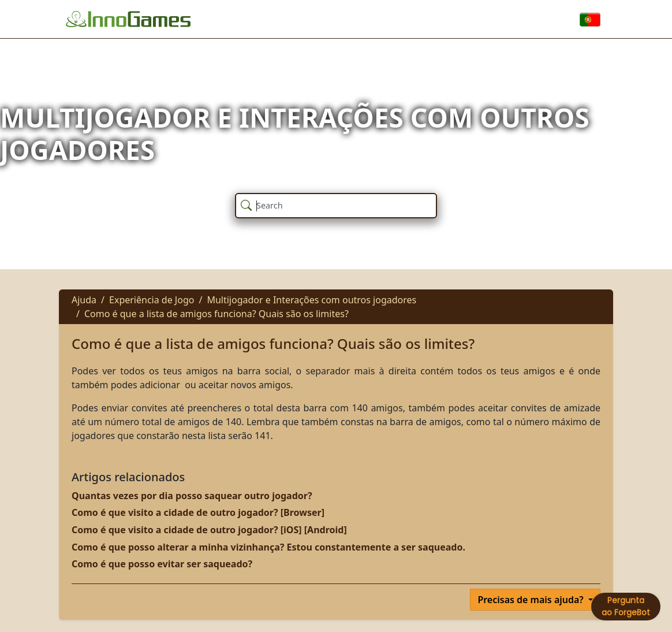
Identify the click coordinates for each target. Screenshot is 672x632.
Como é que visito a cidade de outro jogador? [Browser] (198, 512)
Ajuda (84, 300)
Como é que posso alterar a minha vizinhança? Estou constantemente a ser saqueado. (268, 547)
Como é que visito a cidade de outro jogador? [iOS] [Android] (209, 530)
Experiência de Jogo (152, 300)
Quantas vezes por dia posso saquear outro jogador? (192, 496)
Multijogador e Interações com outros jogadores (311, 300)
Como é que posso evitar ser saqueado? (162, 564)
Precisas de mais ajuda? (532, 600)
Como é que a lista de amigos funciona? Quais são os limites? (216, 314)
